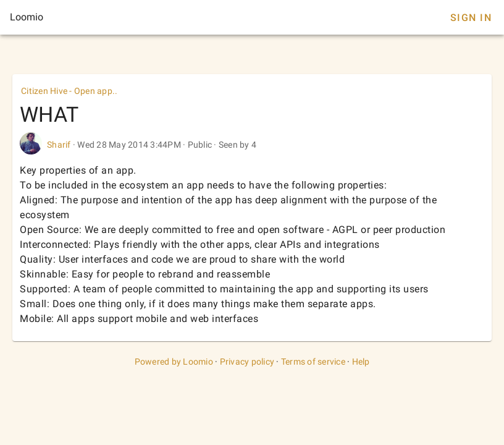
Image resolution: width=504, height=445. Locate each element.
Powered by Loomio (174, 362)
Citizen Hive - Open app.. (69, 91)
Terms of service (313, 362)
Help (361, 362)
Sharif (59, 145)
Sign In (471, 18)
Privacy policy (247, 362)
